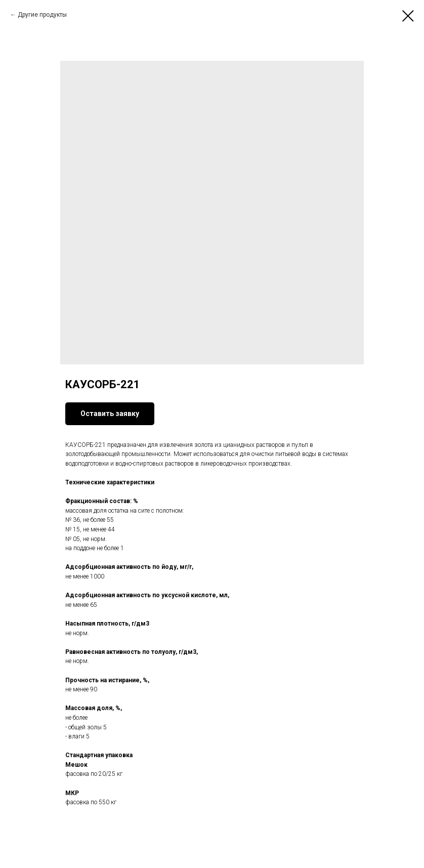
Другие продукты (42, 15)
